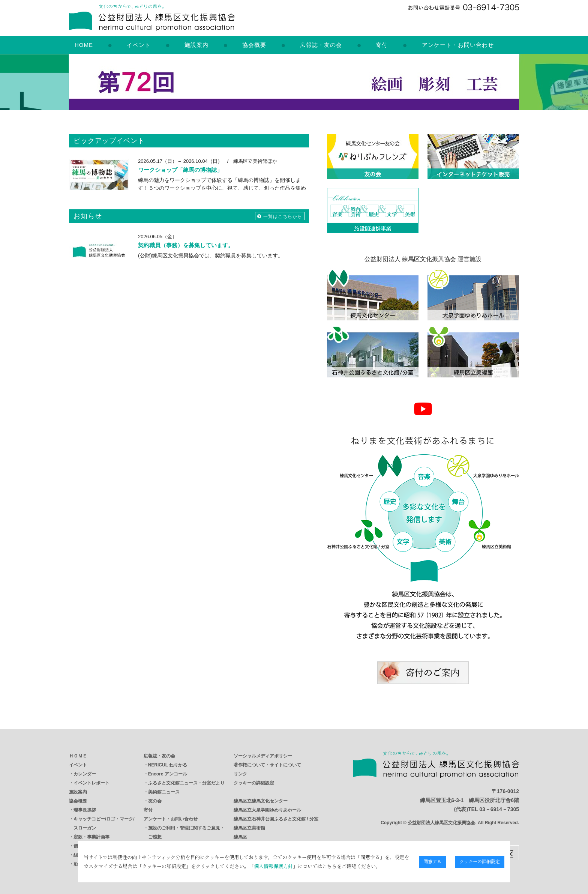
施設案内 (196, 45)
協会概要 (254, 45)
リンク (240, 774)
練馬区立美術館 (249, 828)
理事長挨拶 (85, 810)
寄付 (382, 45)
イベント (139, 45)
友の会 (155, 801)
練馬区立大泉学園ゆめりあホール (267, 810)
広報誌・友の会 (321, 45)
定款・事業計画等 (91, 837)
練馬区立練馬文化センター (261, 801)
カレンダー (85, 774)
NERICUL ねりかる (168, 765)
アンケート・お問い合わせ (458, 45)
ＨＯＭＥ (78, 756)
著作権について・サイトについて (267, 765)
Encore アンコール (168, 774)
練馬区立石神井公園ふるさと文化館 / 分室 (276, 819)
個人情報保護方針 (250, 866)
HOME (84, 45)
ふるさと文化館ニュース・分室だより (186, 783)
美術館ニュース (164, 792)
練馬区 (240, 837)
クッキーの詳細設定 (254, 783)
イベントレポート (91, 783)
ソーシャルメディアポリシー (263, 756)
